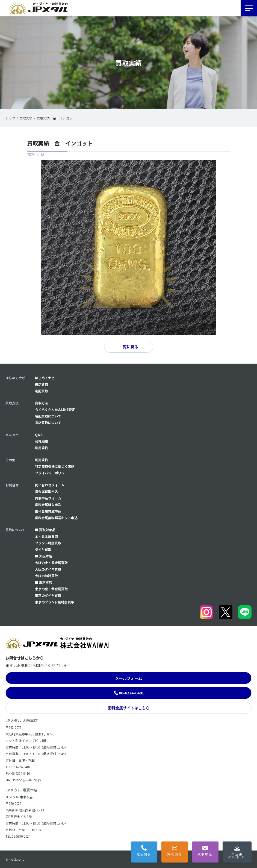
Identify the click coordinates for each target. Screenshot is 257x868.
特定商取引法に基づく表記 (55, 466)
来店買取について (48, 423)
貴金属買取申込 (46, 491)
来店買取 (42, 384)
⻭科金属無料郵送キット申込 (56, 518)
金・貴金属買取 (46, 536)
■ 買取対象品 (45, 530)
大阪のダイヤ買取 (48, 569)
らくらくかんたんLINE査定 (55, 409)
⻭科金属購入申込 (48, 505)
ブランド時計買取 (48, 543)
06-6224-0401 (131, 693)
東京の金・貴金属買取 (51, 589)
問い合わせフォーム (50, 485)
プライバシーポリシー (51, 473)
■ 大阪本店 (44, 556)
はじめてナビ (45, 378)
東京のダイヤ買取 (48, 595)
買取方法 (42, 403)
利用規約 (42, 448)
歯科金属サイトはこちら (129, 708)
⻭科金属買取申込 (48, 511)
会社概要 (42, 441)
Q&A (39, 435)
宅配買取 (42, 391)
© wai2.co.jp (15, 859)
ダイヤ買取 (43, 549)
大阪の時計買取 (46, 576)
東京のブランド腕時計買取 (55, 602)
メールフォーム (129, 678)
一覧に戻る (129, 347)
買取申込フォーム (48, 498)
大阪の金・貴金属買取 (51, 562)
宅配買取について (48, 416)
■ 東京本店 (44, 582)
